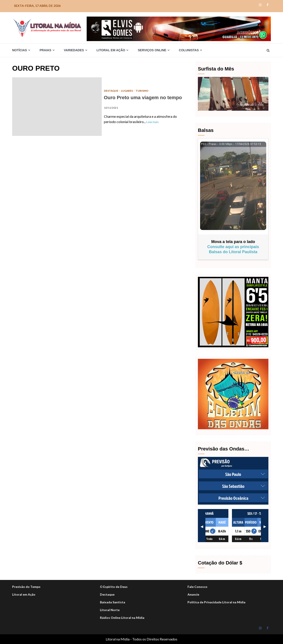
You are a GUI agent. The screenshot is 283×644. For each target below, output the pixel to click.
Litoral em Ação (111, 50)
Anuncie (193, 594)
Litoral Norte (110, 610)
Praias (45, 50)
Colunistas (189, 50)
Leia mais (153, 122)
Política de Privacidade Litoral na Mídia (216, 602)
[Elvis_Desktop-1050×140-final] (179, 28)
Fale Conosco (197, 587)
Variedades (74, 50)
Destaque (107, 594)
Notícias (20, 50)
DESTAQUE (111, 91)
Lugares (127, 91)
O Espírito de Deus (114, 587)
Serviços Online (152, 50)
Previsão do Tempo (26, 587)
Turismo (142, 91)
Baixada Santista (113, 602)
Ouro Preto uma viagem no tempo (57, 107)
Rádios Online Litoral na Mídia (122, 618)
